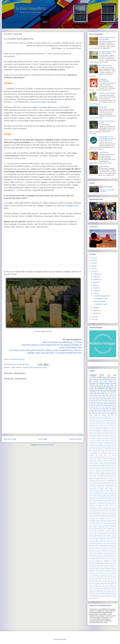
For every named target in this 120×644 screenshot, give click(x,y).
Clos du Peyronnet (109, 450)
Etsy (105, 479)
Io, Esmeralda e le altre (100, 299)
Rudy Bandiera (93, 558)
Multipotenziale (98, 535)
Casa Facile (99, 397)
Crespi (104, 459)
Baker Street (93, 432)
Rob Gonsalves (112, 555)
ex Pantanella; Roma (97, 588)
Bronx (113, 439)
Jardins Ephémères (104, 509)
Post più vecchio (76, 439)
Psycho (112, 550)
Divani (113, 465)
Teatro (100, 414)
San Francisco (96, 560)
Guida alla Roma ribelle (104, 499)
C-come (91, 440)
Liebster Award (99, 522)
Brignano (100, 439)
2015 (93, 317)
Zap (104, 585)
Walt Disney (111, 582)
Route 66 (105, 557)
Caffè (103, 440)
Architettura (94, 377)
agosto (95, 282)
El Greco (97, 474)
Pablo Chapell (99, 540)
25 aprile (13, 368)
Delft (91, 464)
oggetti (103, 593)
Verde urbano (108, 382)
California (92, 442)
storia (30, 126)
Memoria (19, 368)
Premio (112, 548)
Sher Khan (113, 563)
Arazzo (107, 427)
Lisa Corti (107, 522)
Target (100, 572)
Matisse (108, 404)
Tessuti (99, 394)
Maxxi (115, 404)
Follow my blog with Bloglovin (14, 359)
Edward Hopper (100, 472)
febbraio (96, 310)
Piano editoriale (110, 545)
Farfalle (91, 480)
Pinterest (107, 547)
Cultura (99, 460)
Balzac (100, 432)
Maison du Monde (109, 527)
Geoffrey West (109, 487)
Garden (109, 485)
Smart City (100, 412)
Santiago (106, 560)
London (96, 524)
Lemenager (92, 519)
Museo (91, 407)
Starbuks (105, 567)
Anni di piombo (93, 427)
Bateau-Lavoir (93, 434)
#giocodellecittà (106, 417)
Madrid (107, 525)
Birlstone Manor (112, 435)
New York (99, 407)
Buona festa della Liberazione (44, 102)
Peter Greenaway (100, 545)
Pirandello (114, 547)
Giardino (96, 382)
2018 (93, 266)
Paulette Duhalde (28, 368)
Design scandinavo (99, 464)
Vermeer (99, 577)
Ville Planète (113, 577)
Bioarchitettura (93, 435)
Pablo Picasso (110, 540)
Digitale (111, 388)
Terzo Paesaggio (109, 414)
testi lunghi (106, 597)
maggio (96, 291)
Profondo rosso (93, 550)
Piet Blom (92, 547)
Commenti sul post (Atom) (46, 445)
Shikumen (94, 565)
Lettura (113, 520)
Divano (91, 467)
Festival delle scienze (95, 482)
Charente (102, 447)
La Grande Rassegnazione (101, 296)
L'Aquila (110, 512)
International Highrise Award (98, 507)
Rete (91, 555)
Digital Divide (105, 465)
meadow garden (100, 592)
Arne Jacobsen (112, 429)
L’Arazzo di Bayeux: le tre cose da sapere (107, 38)
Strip (104, 570)
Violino (109, 578)
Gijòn (102, 490)
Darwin (106, 399)
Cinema (113, 377)
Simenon (101, 565)
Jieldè (113, 509)
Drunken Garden (105, 469)
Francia (94, 484)
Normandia (108, 407)
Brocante (107, 439)
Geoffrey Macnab (97, 487)
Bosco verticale (110, 437)
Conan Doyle (103, 455)
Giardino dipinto (94, 490)
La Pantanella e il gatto (100, 304)
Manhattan (92, 529)
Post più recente (10, 439)
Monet (112, 405)
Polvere (105, 548)
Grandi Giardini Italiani (95, 495)
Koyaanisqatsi (95, 512)
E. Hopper (97, 470)
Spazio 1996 (103, 107)
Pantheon (98, 542)
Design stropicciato (111, 464)
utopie (95, 598)
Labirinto (98, 402)
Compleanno (110, 452)
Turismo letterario (94, 575)
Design (92, 388)
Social (93, 414)
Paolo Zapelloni (107, 542)
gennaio (96, 313)
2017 (93, 269)
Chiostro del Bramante (97, 449)
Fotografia (93, 390)
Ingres (100, 505)
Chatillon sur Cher (112, 447)
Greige (101, 497)
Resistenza (38, 368)
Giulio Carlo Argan (106, 492)
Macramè (94, 404)
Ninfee (113, 537)
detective (100, 587)
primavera (102, 595)
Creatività (98, 459)
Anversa (101, 427)
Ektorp (91, 474)
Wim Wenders (111, 583)
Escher (112, 477)
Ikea (113, 390)
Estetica (91, 479)
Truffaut (112, 573)
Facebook (112, 479)
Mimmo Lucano (107, 534)
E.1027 (112, 399)
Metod (112, 532)
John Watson (101, 510)
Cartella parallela (110, 442)
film (112, 415)
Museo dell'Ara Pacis (109, 535)
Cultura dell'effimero (109, 460)
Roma (105, 377)
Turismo (104, 415)
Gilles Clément (110, 490)
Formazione (106, 482)
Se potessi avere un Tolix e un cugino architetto (108, 52)
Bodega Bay (110, 387)
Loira (113, 522)
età (106, 587)
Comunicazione (104, 454)
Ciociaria (100, 450)
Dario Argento (104, 462)
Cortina (109, 457)
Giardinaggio (93, 489)
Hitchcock (105, 500)
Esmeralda (92, 400)
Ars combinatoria (96, 430)
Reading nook (100, 552)
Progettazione (104, 550)
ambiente (111, 585)
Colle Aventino (93, 452)
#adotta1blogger (104, 383)
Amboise (108, 424)
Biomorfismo (102, 435)
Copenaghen (101, 457)
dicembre (96, 274)
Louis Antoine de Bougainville (108, 524)
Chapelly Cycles (94, 447)
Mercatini (106, 532)
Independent (111, 504)
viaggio (93, 375)
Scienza (93, 563)
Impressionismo (101, 504)
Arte (109, 375)
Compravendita (93, 454)
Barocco (112, 432)
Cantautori (100, 442)
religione (109, 595)
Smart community (111, 412)
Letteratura (93, 392)
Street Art (98, 570)
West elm (92, 583)
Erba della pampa (102, 477)
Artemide (105, 430)
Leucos (91, 522)
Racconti (92, 552)
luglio (95, 285)
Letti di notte (106, 520)
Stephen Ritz (99, 568)
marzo (95, 308)
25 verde (103, 419)
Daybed (112, 462)
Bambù (106, 432)
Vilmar (102, 578)
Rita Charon (103, 555)
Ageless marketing (94, 422)
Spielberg (92, 567)
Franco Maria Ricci (103, 484)
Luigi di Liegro (99, 525)
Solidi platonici (110, 565)
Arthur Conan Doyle (110, 394)
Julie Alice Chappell (111, 510)
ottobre (95, 277)
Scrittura (95, 379)
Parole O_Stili (102, 544)
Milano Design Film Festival (100, 405)
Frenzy (112, 484)
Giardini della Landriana (107, 489)
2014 (93, 320)
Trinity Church (104, 573)
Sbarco (99, 562)
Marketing (94, 530)
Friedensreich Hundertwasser (97, 485)
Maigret (113, 525)
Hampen (98, 500)
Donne (110, 467)
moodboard (109, 592)
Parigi (97, 409)
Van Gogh (110, 385)
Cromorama (111, 459)
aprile (95, 293)
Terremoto (107, 572)
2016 (93, 272)
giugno (95, 288)
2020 (93, 260)
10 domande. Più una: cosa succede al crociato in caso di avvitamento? (108, 139)
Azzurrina (112, 430)
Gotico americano (104, 494)
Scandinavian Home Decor (109, 562)
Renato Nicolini (93, 553)
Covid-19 (98, 399)
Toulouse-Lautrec (94, 573)
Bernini (113, 434)
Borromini (101, 437)
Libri (115, 379)
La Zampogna (103, 514)
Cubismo (92, 460)
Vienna (106, 577)
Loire (91, 524)
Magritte (101, 404)
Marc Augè (107, 529)
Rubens (112, 557)
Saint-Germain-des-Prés (110, 558)
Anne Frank (98, 425)
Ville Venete (95, 578)
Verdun (45, 368)
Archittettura (98, 429)
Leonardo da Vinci (105, 519)
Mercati (99, 532)
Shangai (106, 563)
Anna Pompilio (107, 187)
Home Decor (93, 502)
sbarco (55, 107)
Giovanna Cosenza (94, 492)
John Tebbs (92, 510)
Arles (105, 429)
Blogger (64, 639)
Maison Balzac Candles (96, 527)
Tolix (113, 572)
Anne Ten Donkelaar (109, 425)
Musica (91, 537)
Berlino (107, 434)
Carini (91, 397)
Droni (97, 469)
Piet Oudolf (99, 547)
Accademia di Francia (109, 420)
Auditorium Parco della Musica (100, 395)
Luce (92, 525)
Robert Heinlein (96, 557)
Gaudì (115, 485)
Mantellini (99, 529)
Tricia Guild (93, 415)
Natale (107, 537)
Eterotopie (99, 479)
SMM (100, 558)
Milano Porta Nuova (95, 534)
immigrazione (100, 590)
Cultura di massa (94, 462)
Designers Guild (95, 465)
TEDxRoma (92, 572)
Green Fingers (93, 497)
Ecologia (105, 470)
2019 (93, 263)
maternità (92, 592)
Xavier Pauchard (94, 585)
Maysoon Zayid (104, 530)
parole (96, 595)
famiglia (108, 588)
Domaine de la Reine (100, 467)
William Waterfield (101, 583)
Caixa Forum (111, 440)
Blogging (100, 387)
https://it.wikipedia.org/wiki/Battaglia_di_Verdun (62, 342)
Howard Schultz (103, 502)
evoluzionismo (113, 587)
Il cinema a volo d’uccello (107, 93)
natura (97, 593)
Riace (96, 555)
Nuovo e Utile (106, 539)
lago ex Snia (110, 590)
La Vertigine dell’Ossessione (104, 80)
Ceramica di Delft (110, 445)
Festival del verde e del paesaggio (105, 480)
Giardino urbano (103, 390)
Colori (102, 452)
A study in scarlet (112, 419)
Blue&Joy (94, 437)
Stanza (99, 567)
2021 (93, 258)
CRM (97, 440)
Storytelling (106, 379)
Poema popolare (96, 548)
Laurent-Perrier (93, 515)
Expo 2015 (101, 400)
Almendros (101, 424)
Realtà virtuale (110, 552)
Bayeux (101, 434)
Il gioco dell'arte (104, 166)
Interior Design (110, 505)
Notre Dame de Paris (95, 539)
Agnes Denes (105, 422)
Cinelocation (108, 449)
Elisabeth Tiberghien (106, 474)
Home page (43, 439)
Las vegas (112, 514)
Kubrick (103, 512)
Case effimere (99, 445)
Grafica (113, 494)
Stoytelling (107, 568)
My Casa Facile (99, 537)
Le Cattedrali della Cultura (106, 515)
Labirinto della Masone (110, 402)
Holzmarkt (112, 500)
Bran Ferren (92, 439)
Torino (101, 385)
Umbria (102, 575)
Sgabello (100, 563)
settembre (96, 280)
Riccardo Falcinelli (111, 410)
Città (107, 397)
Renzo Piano (103, 553)
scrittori (92, 387)
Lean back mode (110, 517)
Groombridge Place (109, 497)
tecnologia (98, 597)
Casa (91, 444)
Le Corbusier (100, 517)
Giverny (110, 400)
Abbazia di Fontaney (96, 420)
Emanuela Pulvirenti (105, 475)
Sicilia (93, 412)
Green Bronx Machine (109, 495)
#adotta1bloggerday (94, 417)
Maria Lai (114, 529)
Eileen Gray (111, 472)
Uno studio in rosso (111, 575)
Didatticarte (101, 388)
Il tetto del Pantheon (99, 301)
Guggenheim (93, 499)
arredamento (93, 587)
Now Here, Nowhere (106, 65)
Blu (113, 395)
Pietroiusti (100, 410)
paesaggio (93, 383)
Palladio (91, 542)
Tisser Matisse (104, 152)
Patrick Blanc (105, 409)
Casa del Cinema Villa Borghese (103, 444)
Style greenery (111, 570)
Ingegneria (92, 505)
